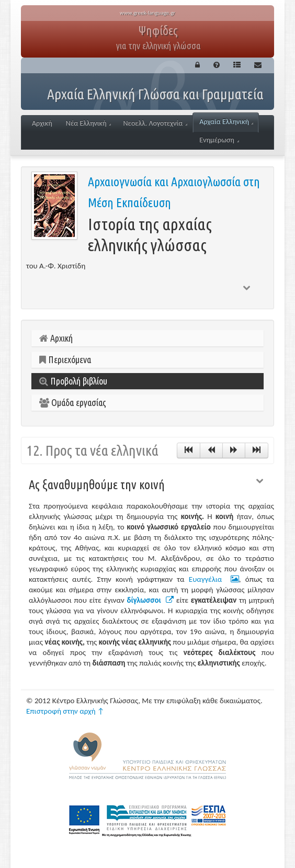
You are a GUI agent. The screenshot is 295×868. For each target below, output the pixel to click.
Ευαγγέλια (214, 579)
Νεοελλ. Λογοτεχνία (155, 123)
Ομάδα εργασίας (73, 402)
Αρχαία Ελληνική (226, 122)
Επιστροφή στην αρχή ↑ (65, 711)
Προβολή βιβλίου (73, 381)
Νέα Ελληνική (89, 123)
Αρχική (42, 123)
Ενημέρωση (219, 140)
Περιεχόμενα (65, 359)
